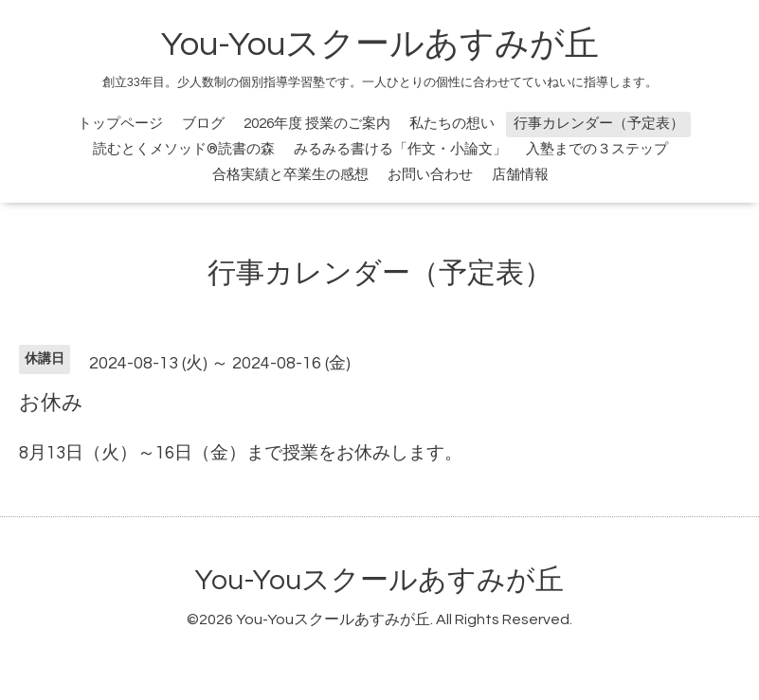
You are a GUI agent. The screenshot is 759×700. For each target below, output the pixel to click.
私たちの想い (452, 124)
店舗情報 (520, 175)
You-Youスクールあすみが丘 (380, 45)
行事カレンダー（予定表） (599, 124)
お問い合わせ (430, 175)
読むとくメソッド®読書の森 (184, 149)
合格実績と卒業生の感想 (290, 175)
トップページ (120, 124)
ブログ (203, 124)
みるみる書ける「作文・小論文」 (400, 149)
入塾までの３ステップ (597, 149)
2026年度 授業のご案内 (317, 124)
